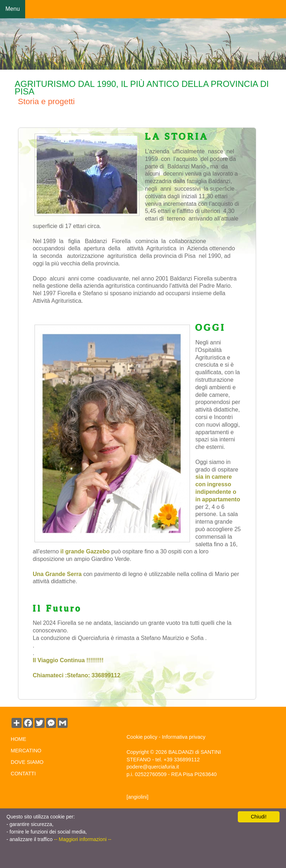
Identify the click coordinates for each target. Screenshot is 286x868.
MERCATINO (26, 751)
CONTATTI (23, 774)
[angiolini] (138, 797)
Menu (13, 9)
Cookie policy (142, 737)
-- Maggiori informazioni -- (83, 839)
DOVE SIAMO (27, 762)
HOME (19, 739)
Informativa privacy (184, 737)
